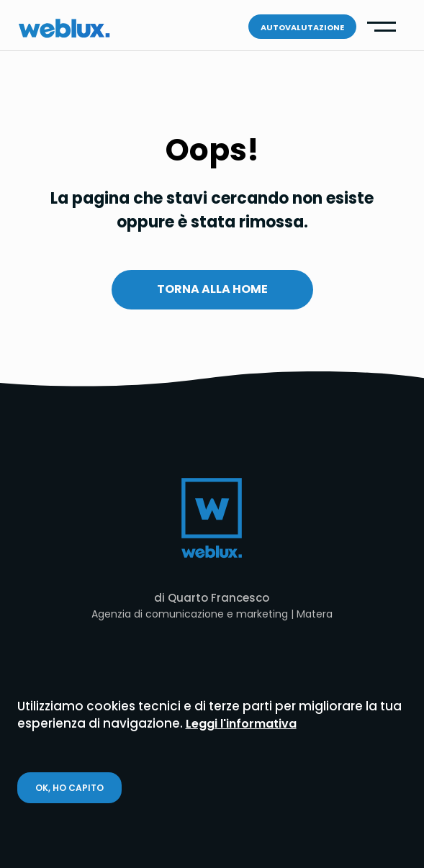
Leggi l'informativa (241, 724)
